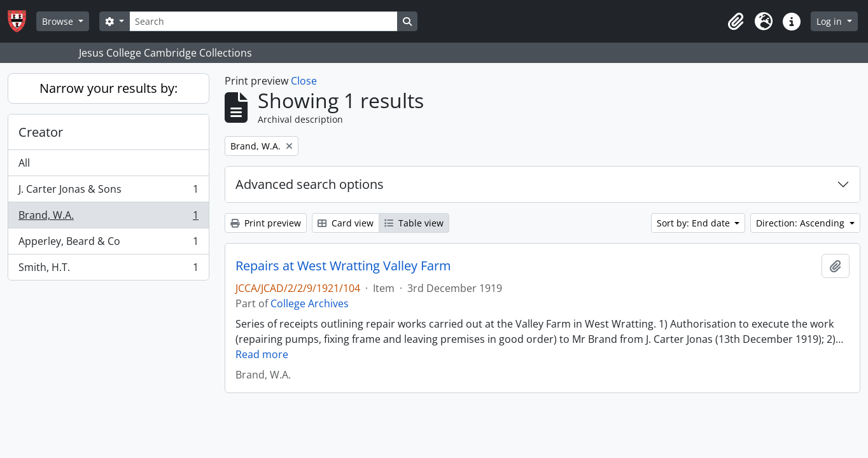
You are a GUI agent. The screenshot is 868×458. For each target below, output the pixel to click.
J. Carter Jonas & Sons (108, 192)
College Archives (310, 303)
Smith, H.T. (108, 270)
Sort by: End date (695, 223)
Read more (262, 354)
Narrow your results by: (108, 88)
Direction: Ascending (801, 223)
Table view (414, 223)
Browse (59, 21)
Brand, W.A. (108, 218)
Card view (346, 223)
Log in (830, 21)
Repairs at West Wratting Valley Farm (343, 266)
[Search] (263, 21)
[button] (736, 22)
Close (304, 81)
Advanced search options (310, 184)
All (24, 163)
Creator (41, 132)
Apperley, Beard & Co (108, 244)
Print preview (266, 223)
